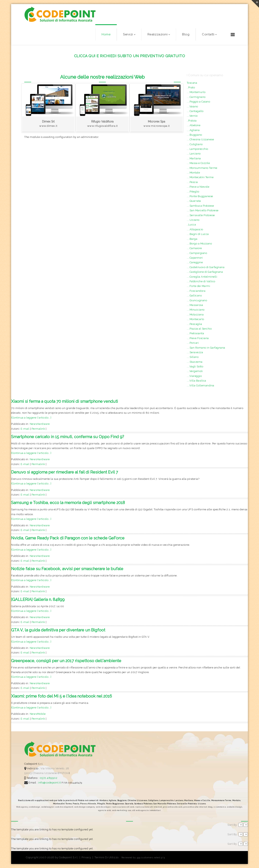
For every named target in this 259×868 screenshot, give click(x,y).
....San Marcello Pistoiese (203, 210)
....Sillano (193, 357)
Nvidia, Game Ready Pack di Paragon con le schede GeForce (68, 538)
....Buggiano (194, 135)
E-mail (25, 429)
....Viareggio (194, 376)
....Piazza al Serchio (199, 329)
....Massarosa (195, 305)
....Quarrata (194, 201)
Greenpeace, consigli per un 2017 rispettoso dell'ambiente (66, 661)
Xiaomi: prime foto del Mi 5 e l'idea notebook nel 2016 (62, 696)
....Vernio (192, 116)
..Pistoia (192, 121)
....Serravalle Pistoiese (201, 215)
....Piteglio (193, 192)
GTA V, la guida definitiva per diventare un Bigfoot (58, 630)
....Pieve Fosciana (198, 338)
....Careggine (195, 262)
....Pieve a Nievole (198, 187)
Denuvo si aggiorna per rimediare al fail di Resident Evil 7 (65, 472)
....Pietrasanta (195, 333)
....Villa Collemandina (201, 385)
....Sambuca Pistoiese (200, 206)
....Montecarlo (195, 319)
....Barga (192, 239)
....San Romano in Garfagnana (206, 348)
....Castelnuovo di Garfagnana (206, 267)
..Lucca (191, 225)
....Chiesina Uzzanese (200, 139)
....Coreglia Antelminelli (202, 277)
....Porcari (193, 343)
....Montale (193, 173)
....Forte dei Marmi (198, 286)
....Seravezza (195, 352)
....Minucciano (196, 310)
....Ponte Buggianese (200, 196)
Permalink (38, 429)
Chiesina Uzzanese (45, 773)
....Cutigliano (195, 144)
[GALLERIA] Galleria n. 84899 (38, 599)
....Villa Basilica (196, 381)
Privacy (86, 857)
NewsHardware (40, 424)
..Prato (191, 87)
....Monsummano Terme (202, 168)
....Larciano (194, 154)
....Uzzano (193, 220)
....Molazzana (195, 315)
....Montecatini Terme (200, 177)
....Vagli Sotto (195, 366)
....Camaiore (194, 248)
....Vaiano (192, 106)
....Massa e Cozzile (198, 163)
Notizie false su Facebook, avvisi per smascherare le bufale (67, 569)
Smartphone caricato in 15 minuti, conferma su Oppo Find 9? (68, 437)
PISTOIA (64, 773)
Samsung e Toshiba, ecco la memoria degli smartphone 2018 (68, 503)
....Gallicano (194, 296)
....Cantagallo (195, 111)
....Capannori (195, 258)
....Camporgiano (197, 253)
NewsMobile (38, 714)
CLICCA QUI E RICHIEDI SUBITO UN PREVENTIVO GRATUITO (130, 56)
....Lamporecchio (197, 149)
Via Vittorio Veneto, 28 (55, 768)
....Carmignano (196, 97)
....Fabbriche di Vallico (201, 281)
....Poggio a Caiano (198, 102)
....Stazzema (195, 362)
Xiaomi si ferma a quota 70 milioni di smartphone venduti (65, 401)
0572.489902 (48, 778)
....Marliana (194, 158)
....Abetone (194, 125)
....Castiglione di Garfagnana (205, 272)
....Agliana (193, 130)
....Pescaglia (194, 324)
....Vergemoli (195, 371)
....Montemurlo (196, 92)
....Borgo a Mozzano (199, 244)
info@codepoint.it (50, 783)
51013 (28, 773)
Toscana (192, 83)
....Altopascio (195, 229)
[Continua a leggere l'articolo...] (31, 418)
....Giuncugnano (197, 300)
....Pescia (192, 182)
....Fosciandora (196, 291)
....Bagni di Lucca (198, 234)
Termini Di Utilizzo (107, 857)
